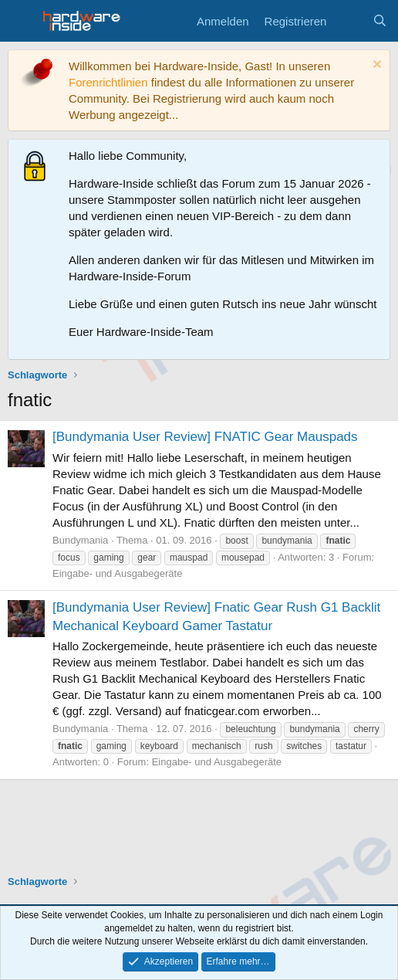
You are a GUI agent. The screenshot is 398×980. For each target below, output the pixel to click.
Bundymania (80, 540)
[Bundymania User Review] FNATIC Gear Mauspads (205, 437)
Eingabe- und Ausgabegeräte (117, 573)
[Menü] (21, 21)
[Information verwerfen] (375, 66)
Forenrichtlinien (108, 82)
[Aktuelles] (349, 21)
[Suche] (380, 21)
